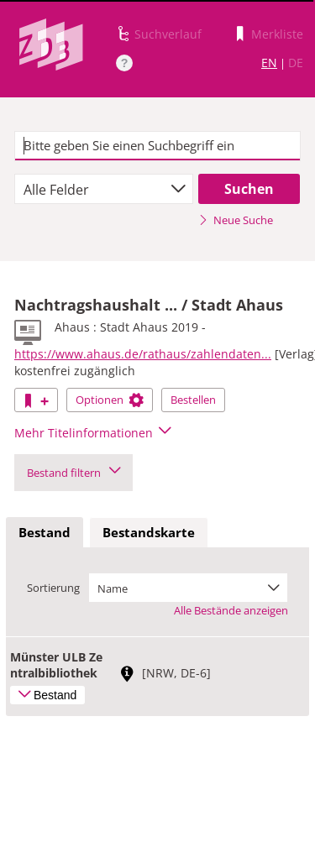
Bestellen (193, 400)
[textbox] (157, 146)
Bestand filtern (73, 473)
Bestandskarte (149, 532)
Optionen (110, 400)
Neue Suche (236, 220)
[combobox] (104, 189)
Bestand (45, 532)
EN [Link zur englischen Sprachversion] (269, 63)
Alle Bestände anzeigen (231, 610)
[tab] (45, 533)
